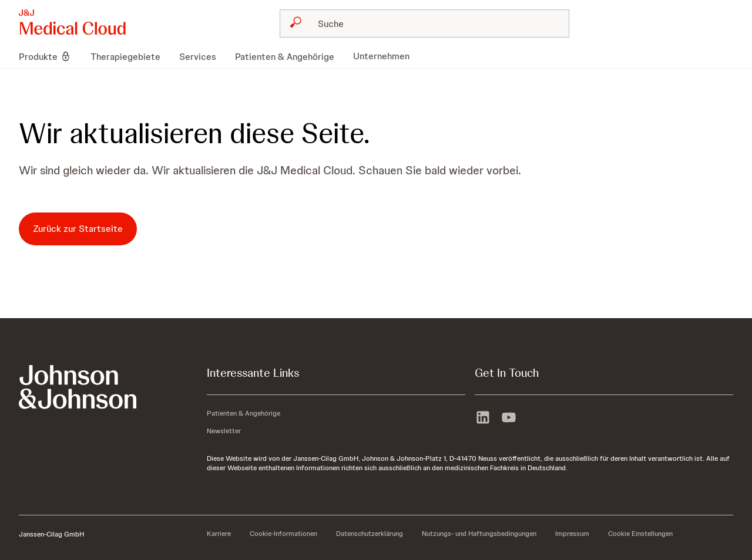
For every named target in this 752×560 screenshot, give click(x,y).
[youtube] (509, 419)
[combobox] (424, 23)
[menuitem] (50, 56)
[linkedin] (483, 419)
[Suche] (432, 23)
